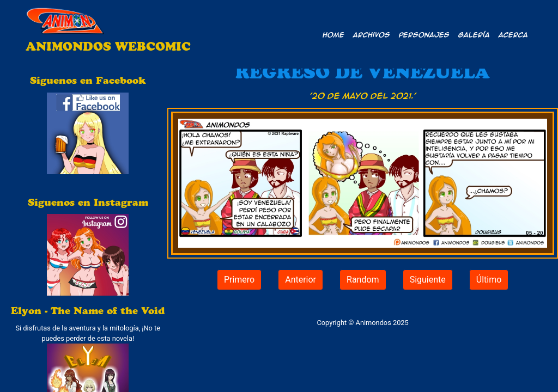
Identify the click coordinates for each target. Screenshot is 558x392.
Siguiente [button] (428, 280)
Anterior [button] (301, 280)
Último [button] (489, 280)
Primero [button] (239, 280)
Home (333, 34)
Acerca (513, 34)
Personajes (424, 34)
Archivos (372, 34)
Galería (474, 34)
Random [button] (363, 280)
